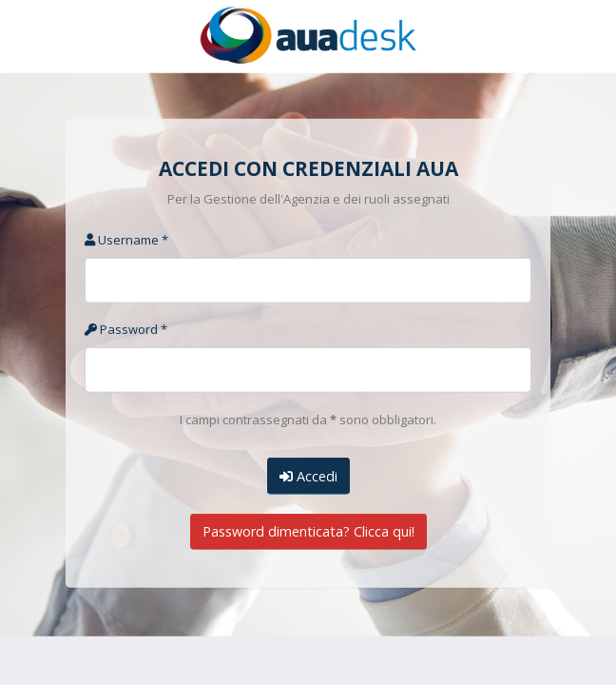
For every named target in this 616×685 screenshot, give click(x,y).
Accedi (308, 475)
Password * (126, 329)
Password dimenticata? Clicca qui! (308, 531)
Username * (126, 240)
